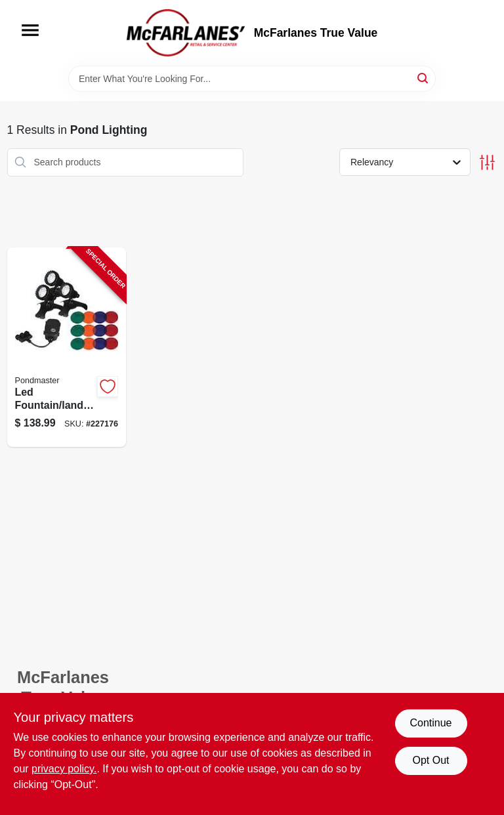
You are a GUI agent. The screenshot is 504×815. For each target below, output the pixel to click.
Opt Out (430, 760)
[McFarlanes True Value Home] (186, 33)
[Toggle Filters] (487, 162)
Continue (430, 723)
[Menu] (30, 30)
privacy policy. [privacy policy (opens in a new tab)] (64, 769)
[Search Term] (252, 79)
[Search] (424, 78)
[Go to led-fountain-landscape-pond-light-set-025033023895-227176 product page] (67, 347)
